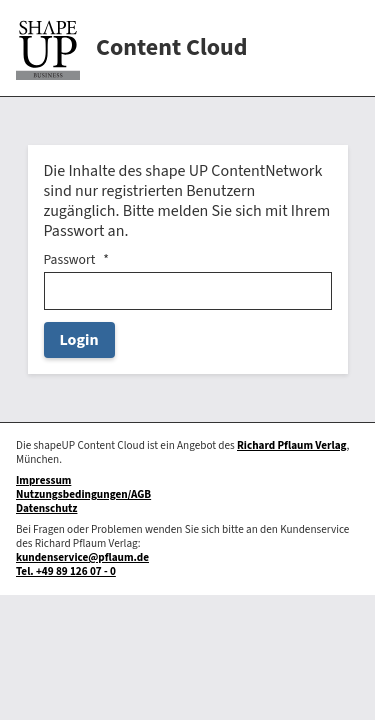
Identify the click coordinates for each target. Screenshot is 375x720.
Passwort (70, 260)
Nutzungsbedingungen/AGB (83, 494)
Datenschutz (46, 508)
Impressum (43, 480)
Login (79, 340)
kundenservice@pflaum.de (82, 557)
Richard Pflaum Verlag (292, 445)
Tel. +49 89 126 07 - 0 (66, 571)
